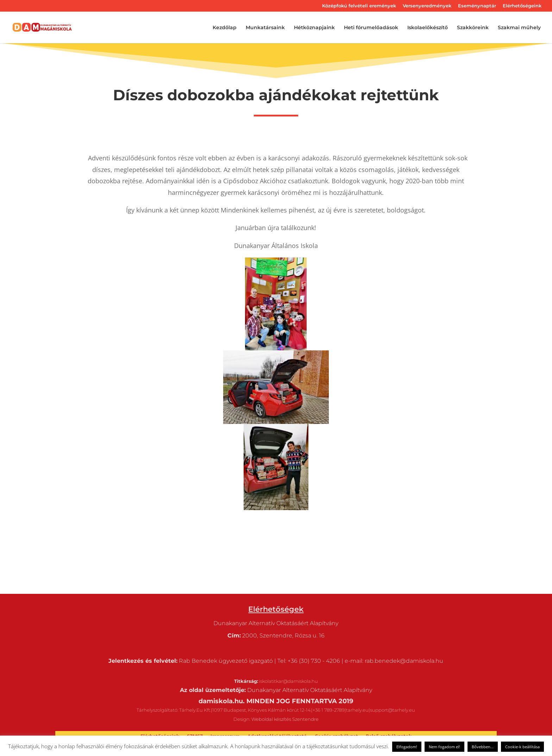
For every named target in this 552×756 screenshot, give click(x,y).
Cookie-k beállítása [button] (522, 747)
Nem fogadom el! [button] (444, 747)
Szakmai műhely (519, 28)
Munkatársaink (265, 28)
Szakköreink (473, 28)
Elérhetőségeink (522, 6)
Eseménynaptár (477, 6)
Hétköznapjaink (314, 28)
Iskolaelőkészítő (428, 28)
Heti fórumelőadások (371, 28)
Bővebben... (483, 747)
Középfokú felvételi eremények (359, 6)
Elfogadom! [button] (407, 747)
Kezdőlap (225, 28)
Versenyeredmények (427, 6)
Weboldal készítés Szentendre (285, 719)
